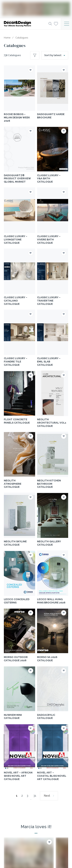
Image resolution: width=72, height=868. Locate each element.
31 (35, 796)
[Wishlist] (56, 24)
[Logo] (25, 24)
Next (47, 796)
